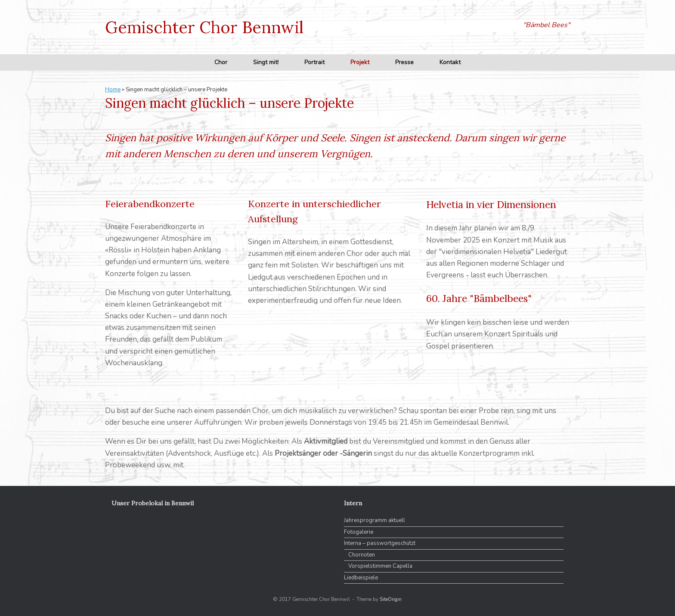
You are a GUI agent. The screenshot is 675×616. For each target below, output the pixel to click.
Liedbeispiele (361, 578)
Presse (404, 62)
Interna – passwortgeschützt (380, 543)
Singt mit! (266, 62)
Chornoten (362, 555)
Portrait (314, 62)
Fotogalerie (359, 532)
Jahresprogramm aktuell (375, 520)
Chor (221, 62)
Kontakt (450, 62)
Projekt (360, 62)
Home (113, 90)
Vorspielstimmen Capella (380, 566)
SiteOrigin (391, 599)
